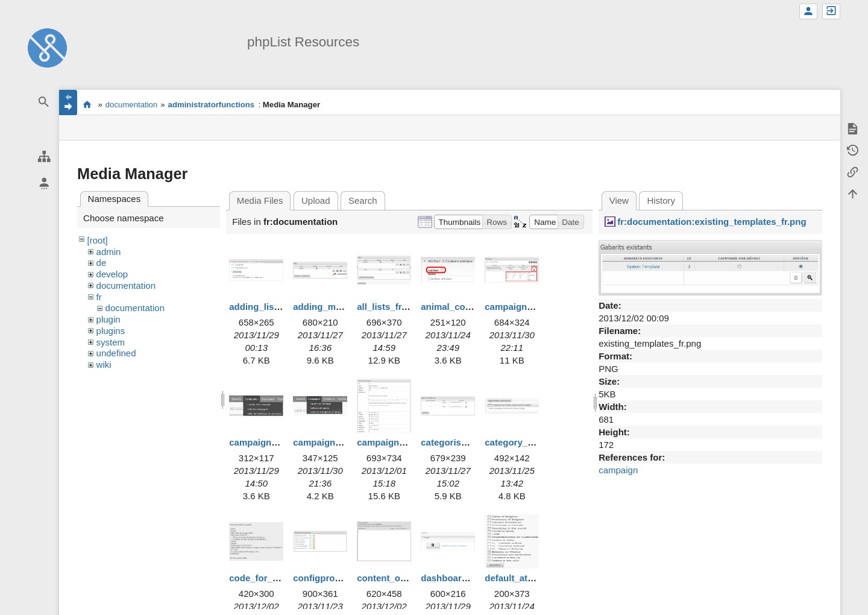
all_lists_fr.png (388, 307)
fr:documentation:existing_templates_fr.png (712, 222)
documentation (132, 105)
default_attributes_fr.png (538, 578)
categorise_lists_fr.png (470, 442)
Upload (316, 200)
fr (99, 297)
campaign (618, 470)
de (102, 263)
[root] (98, 240)
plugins (111, 331)
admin (109, 252)
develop (112, 274)
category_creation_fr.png (539, 442)
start (87, 104)
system (111, 342)
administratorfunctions (212, 105)
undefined (116, 353)
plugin (108, 319)
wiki (104, 364)
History (661, 200)
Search (363, 200)
